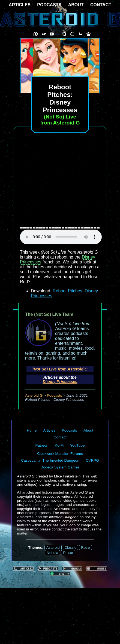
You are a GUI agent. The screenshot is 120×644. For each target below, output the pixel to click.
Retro (85, 547)
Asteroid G (34, 395)
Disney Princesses (60, 382)
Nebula (52, 553)
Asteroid (53, 547)
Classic (70, 547)
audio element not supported (61, 237)
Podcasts (55, 395)
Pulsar (68, 553)
